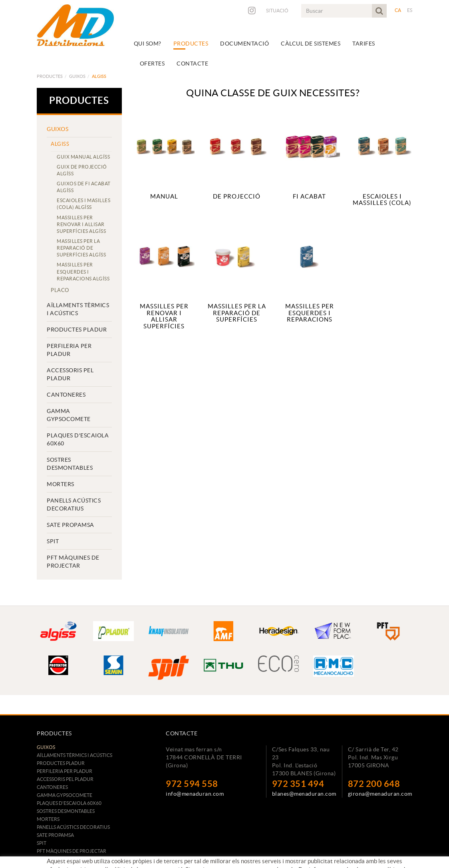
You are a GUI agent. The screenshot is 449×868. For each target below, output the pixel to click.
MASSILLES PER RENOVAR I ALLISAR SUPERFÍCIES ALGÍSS (81, 224)
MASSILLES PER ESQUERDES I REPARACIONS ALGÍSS (83, 271)
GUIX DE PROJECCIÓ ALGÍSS (82, 170)
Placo (60, 290)
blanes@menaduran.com (304, 794)
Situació (277, 11)
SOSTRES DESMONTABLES (70, 464)
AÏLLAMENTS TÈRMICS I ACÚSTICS (78, 309)
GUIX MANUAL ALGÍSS (83, 157)
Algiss (60, 144)
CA (398, 10)
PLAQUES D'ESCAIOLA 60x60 (78, 439)
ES (410, 10)
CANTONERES (66, 395)
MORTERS (61, 484)
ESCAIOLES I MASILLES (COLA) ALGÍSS (83, 204)
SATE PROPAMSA (71, 525)
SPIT (53, 541)
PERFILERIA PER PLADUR (69, 350)
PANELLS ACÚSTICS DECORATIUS (74, 505)
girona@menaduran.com (380, 794)
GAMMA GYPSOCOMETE (69, 415)
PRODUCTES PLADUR (77, 330)
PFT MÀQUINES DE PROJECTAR (73, 562)
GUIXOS (77, 76)
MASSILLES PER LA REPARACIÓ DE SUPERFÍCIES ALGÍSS (81, 248)
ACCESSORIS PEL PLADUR (70, 374)
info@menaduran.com (195, 794)
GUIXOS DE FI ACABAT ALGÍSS (84, 187)
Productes (50, 76)
